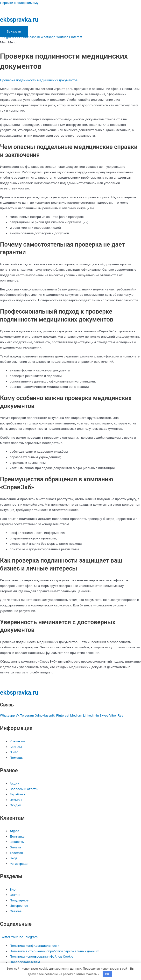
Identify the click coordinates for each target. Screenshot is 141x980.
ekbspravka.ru (19, 20)
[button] (70, 42)
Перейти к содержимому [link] (19, 3)
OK (107, 974)
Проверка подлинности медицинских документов (39, 80)
